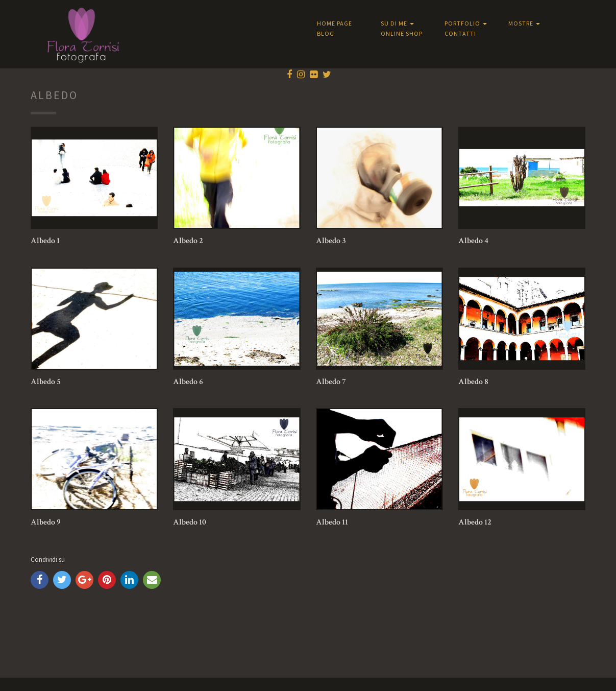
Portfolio (466, 23)
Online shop (402, 33)
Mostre (524, 23)
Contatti (460, 33)
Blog (326, 33)
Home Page (335, 23)
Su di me (397, 23)
